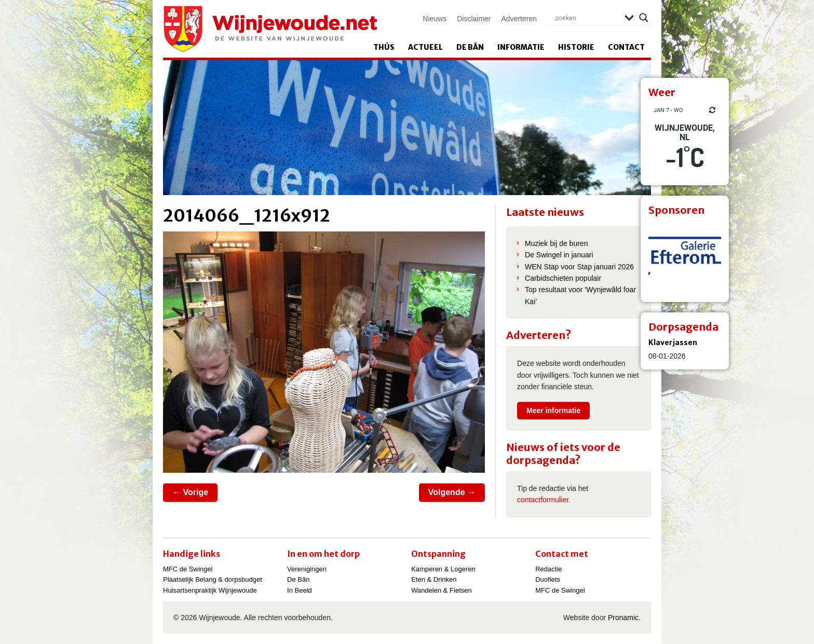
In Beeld (300, 590)
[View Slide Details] (685, 258)
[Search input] (587, 18)
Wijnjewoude (270, 29)
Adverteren (519, 19)
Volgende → (452, 492)
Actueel (425, 47)
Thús (384, 47)
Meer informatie (553, 410)
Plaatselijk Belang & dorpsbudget (213, 579)
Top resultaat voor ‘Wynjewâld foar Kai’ (580, 295)
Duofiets (548, 579)
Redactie (548, 569)
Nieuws (435, 19)
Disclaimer (474, 19)
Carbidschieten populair (563, 278)
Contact (626, 47)
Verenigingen (307, 569)
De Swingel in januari (559, 255)
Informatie (521, 47)
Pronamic (623, 618)
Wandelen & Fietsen (442, 590)
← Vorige (190, 492)
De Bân (470, 47)
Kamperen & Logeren (443, 569)
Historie (576, 47)
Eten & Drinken (434, 579)
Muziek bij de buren (556, 243)
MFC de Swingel (188, 569)
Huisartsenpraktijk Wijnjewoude (210, 590)
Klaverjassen (673, 342)
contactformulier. (544, 500)
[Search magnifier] (644, 18)
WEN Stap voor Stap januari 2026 (579, 267)
